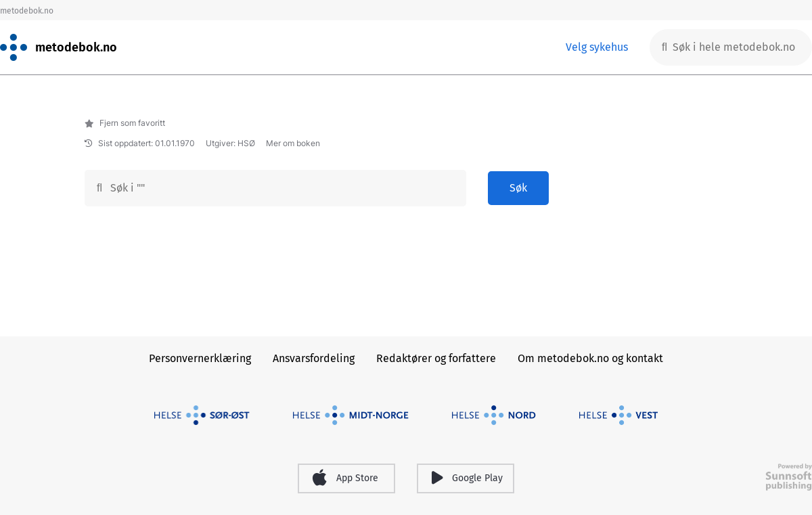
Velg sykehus (597, 47)
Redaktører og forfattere (436, 358)
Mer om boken (293, 143)
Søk (518, 188)
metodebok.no (27, 11)
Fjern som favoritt (125, 123)
